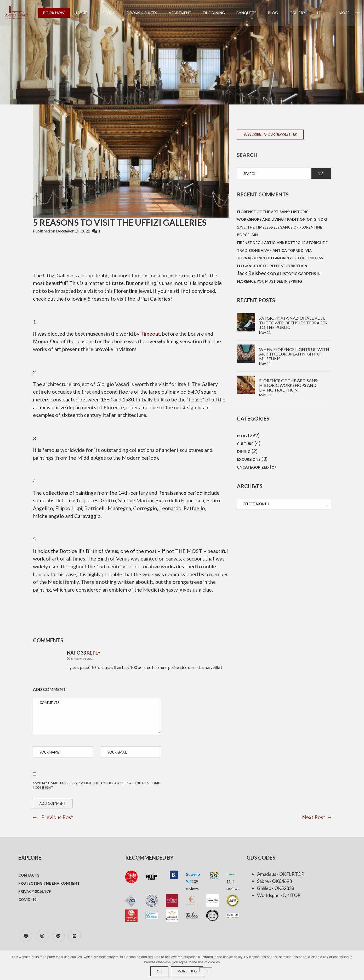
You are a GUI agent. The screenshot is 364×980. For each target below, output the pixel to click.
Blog (276, 13)
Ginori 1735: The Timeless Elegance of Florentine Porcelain (282, 228)
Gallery (301, 13)
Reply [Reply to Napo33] (93, 664)
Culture (245, 445)
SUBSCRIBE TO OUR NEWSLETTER (270, 134)
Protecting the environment (49, 894)
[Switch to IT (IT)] (322, 13)
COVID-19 (27, 911)
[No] (206, 970)
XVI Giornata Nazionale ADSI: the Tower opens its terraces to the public (293, 324)
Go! (321, 173)
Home (85, 13)
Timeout (154, 334)
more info (187, 971)
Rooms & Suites (145, 13)
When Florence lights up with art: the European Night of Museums (294, 355)
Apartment (183, 13)
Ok (159, 971)
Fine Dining (217, 13)
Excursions (249, 461)
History (110, 13)
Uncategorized (253, 469)
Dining (244, 453)
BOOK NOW (57, 13)
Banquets (250, 13)
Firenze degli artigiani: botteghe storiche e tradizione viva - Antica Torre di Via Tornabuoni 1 (282, 251)
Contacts (29, 886)
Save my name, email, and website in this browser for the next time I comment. (97, 796)
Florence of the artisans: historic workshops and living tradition (289, 386)
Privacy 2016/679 (35, 903)
